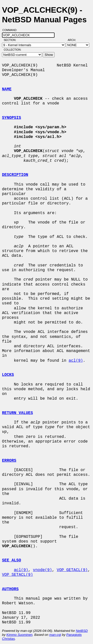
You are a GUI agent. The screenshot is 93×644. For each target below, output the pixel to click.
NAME (7, 89)
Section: (11, 40)
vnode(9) (43, 570)
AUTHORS (10, 589)
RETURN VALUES (17, 413)
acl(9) (76, 361)
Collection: (13, 50)
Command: (11, 30)
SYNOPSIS (12, 118)
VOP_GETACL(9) (72, 570)
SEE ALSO (12, 560)
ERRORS (9, 461)
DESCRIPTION (15, 175)
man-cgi (55, 635)
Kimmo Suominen (19, 635)
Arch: (74, 40)
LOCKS (8, 375)
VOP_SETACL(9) (17, 575)
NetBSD (82, 631)
